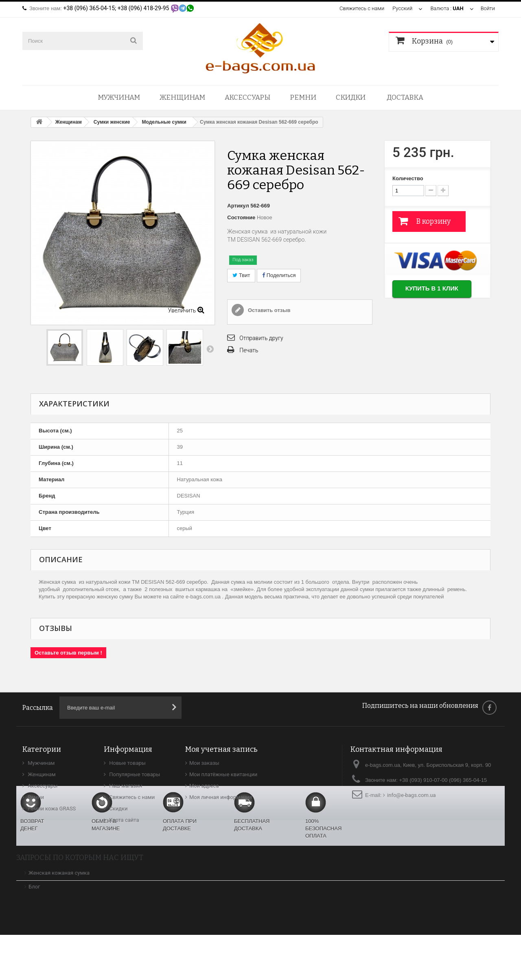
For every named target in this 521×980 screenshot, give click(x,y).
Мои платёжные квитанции (223, 774)
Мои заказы (204, 763)
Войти (488, 8)
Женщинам (182, 97)
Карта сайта (124, 820)
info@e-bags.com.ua (412, 795)
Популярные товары (134, 774)
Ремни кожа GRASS (51, 809)
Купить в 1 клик (433, 289)
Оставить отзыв (268, 310)
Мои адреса (204, 786)
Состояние (241, 217)
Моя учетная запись (221, 749)
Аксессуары (247, 97)
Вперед (210, 349)
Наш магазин (125, 786)
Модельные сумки (164, 122)
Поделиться (279, 275)
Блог (34, 932)
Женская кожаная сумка (59, 918)
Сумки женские (112, 122)
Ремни (303, 97)
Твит (241, 275)
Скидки (351, 97)
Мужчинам (119, 97)
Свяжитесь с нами (361, 8)
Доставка (405, 97)
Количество (408, 178)
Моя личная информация (221, 797)
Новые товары (127, 763)
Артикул (238, 206)
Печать (249, 350)
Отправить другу (261, 338)
